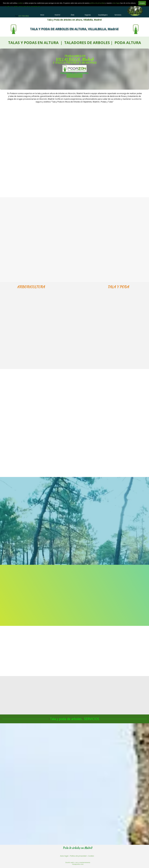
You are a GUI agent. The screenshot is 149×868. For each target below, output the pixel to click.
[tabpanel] (22, 16)
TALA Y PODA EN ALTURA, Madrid (22, 6)
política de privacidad (97, 2)
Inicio (42, 15)
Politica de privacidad (78, 856)
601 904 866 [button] (24, 16)
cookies (20, 2)
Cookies (91, 856)
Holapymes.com (78, 864)
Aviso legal (64, 856)
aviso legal (116, 2)
